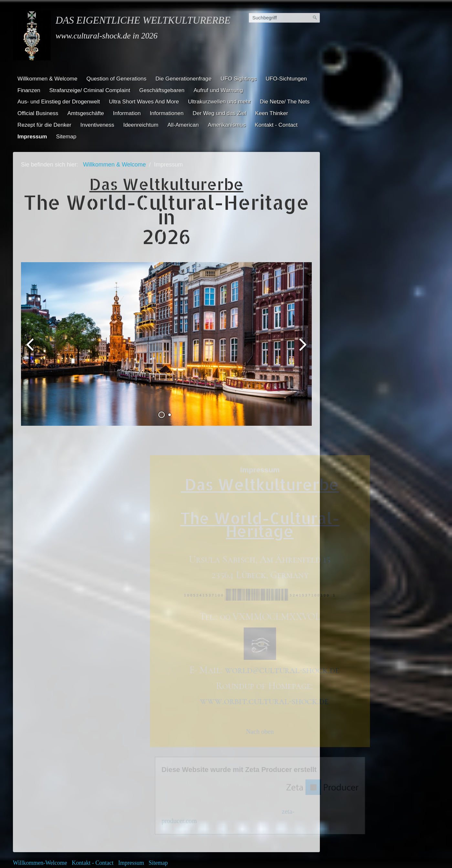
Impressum (32, 136)
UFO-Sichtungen (286, 79)
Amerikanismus (227, 125)
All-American (183, 125)
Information (127, 113)
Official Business (38, 113)
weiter (302, 327)
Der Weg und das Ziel (219, 113)
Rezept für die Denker (44, 125)
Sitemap (66, 136)
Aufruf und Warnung (218, 90)
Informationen (167, 113)
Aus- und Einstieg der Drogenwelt (59, 102)
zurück (31, 327)
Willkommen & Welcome (47, 79)
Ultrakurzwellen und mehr (219, 102)
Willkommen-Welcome (40, 818)
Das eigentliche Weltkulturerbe (143, 20)
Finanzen (29, 90)
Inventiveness (97, 125)
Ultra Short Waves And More (144, 102)
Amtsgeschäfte (85, 113)
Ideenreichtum (141, 125)
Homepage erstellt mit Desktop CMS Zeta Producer (260, 826)
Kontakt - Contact (276, 125)
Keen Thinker (272, 113)
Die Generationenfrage (183, 79)
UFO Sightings (239, 79)
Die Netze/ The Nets (285, 102)
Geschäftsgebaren (162, 90)
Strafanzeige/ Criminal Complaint (90, 90)
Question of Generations (116, 79)
